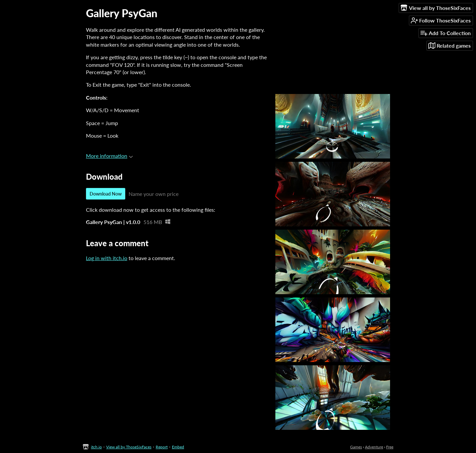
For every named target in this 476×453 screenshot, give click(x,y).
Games (356, 447)
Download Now (106, 194)
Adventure (374, 447)
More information (109, 156)
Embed (178, 447)
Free (390, 447)
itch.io (96, 447)
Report (162, 447)
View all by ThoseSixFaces (129, 447)
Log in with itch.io (107, 258)
